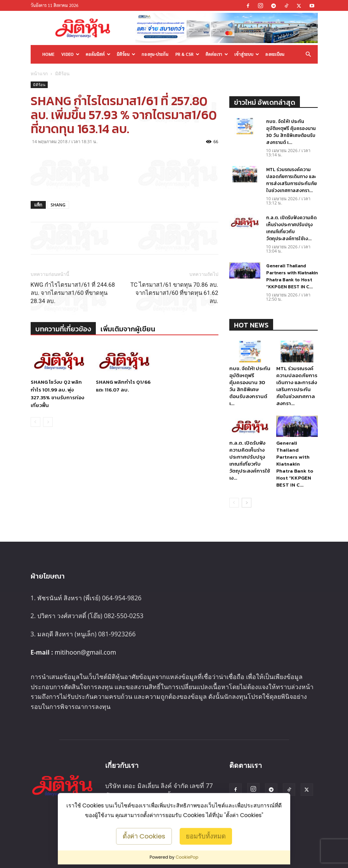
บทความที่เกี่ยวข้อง (63, 329)
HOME (48, 54)
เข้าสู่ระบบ (247, 54)
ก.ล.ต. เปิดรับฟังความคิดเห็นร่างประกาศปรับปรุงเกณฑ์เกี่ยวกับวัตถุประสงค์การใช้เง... (291, 228)
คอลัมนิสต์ (98, 54)
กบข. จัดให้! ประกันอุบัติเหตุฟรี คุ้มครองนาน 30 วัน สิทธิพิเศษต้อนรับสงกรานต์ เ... (291, 132)
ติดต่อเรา (217, 54)
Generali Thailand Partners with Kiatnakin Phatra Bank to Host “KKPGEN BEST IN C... (292, 276)
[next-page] (247, 503)
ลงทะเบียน (275, 54)
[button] (308, 54)
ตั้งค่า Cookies (144, 836)
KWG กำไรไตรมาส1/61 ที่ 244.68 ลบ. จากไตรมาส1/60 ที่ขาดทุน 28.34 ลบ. (73, 293)
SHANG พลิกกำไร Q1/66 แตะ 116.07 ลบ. (123, 386)
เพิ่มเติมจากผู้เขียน (128, 329)
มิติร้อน (126, 54)
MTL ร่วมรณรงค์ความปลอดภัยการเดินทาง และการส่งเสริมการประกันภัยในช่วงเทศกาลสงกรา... (292, 180)
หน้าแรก (39, 74)
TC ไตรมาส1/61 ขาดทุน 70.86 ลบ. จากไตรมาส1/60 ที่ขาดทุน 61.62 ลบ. (174, 293)
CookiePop (187, 857)
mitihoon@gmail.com (86, 652)
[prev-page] (35, 422)
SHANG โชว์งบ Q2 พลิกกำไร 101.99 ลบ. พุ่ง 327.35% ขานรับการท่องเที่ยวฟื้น (57, 394)
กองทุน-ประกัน (155, 54)
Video (70, 54)
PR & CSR (187, 54)
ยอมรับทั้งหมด (206, 836)
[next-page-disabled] (48, 422)
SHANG (58, 205)
